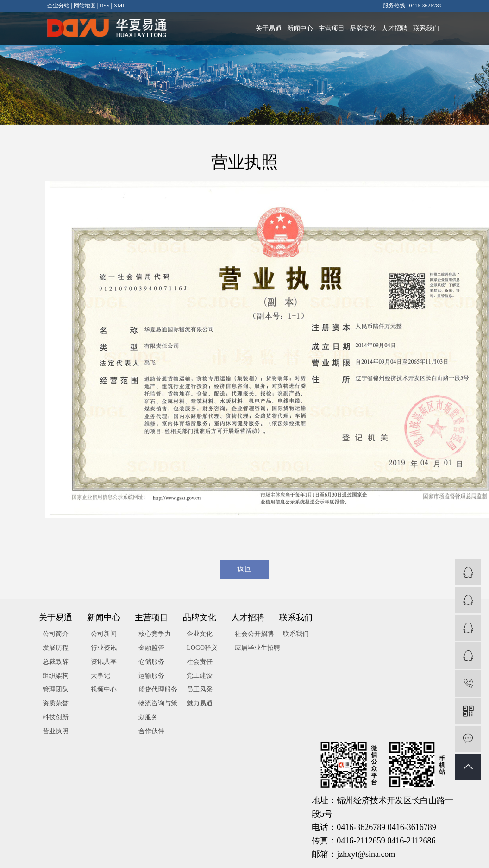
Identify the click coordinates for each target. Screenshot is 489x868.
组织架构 (56, 676)
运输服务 (151, 676)
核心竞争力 (155, 634)
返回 (244, 569)
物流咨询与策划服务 (158, 710)
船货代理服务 (158, 689)
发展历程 (56, 648)
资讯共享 (104, 662)
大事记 (100, 676)
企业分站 (58, 6)
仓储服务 (151, 662)
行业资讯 (104, 648)
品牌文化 (363, 28)
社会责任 (200, 662)
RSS (104, 6)
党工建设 (200, 676)
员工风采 (200, 689)
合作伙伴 (151, 731)
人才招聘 (395, 28)
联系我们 (426, 28)
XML (120, 6)
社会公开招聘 (254, 634)
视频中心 (104, 689)
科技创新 (56, 717)
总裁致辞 (56, 662)
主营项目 (332, 28)
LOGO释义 (202, 648)
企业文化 (200, 634)
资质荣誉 (56, 703)
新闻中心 (300, 28)
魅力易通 (200, 703)
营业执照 (56, 731)
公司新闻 (104, 634)
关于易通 (269, 28)
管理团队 (56, 689)
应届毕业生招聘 (257, 648)
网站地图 (85, 6)
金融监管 (151, 648)
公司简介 (56, 634)
